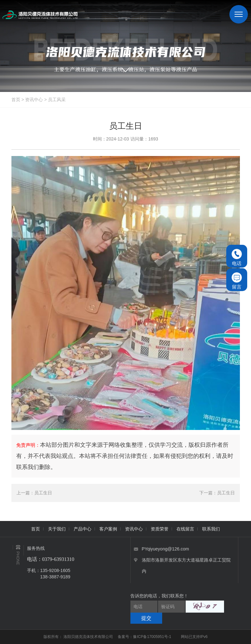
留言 (237, 281)
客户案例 (108, 529)
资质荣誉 (160, 529)
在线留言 (185, 529)
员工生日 (43, 493)
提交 (146, 618)
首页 (16, 100)
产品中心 (83, 529)
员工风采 (57, 100)
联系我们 (211, 529)
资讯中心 (34, 100)
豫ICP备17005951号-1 (152, 637)
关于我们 (57, 529)
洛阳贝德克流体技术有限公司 (89, 637)
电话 (237, 257)
